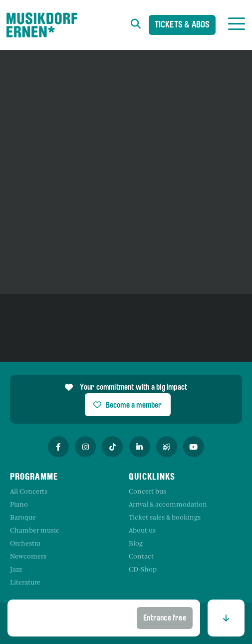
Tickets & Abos (182, 26)
